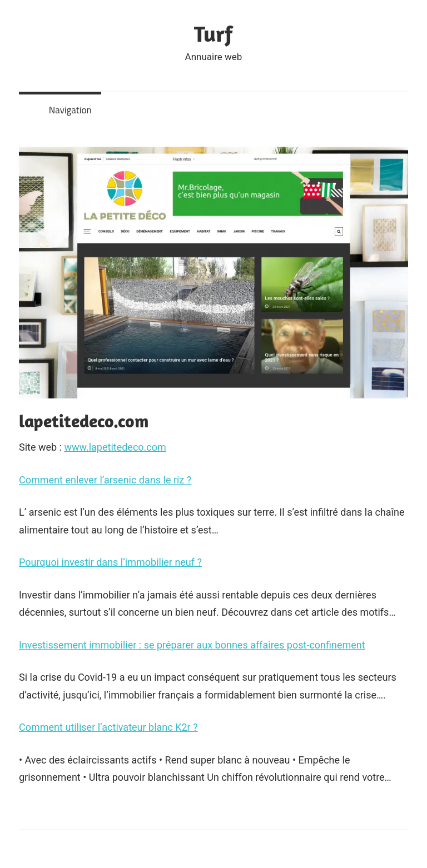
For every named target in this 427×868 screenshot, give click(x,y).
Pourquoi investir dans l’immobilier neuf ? (110, 562)
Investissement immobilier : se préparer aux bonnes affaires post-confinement (192, 645)
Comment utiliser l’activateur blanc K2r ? (108, 727)
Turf (213, 33)
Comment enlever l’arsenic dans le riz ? (105, 480)
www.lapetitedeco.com (115, 447)
